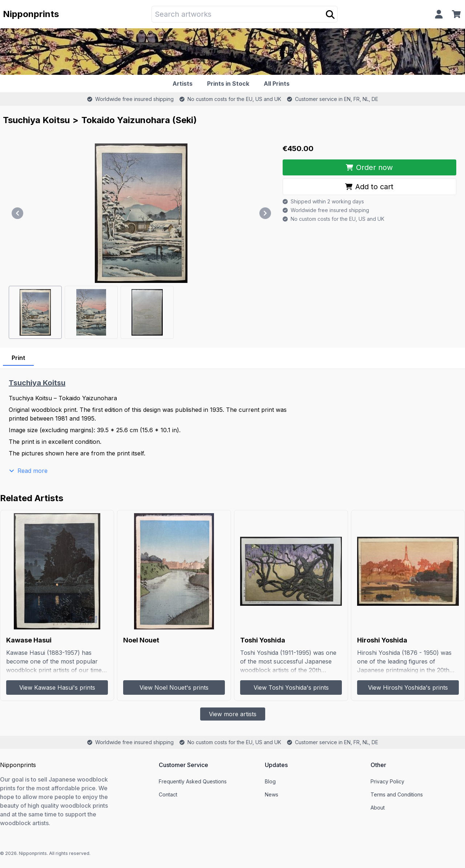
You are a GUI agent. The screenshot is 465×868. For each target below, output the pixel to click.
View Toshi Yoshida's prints (291, 687)
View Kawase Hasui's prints (57, 687)
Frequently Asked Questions (193, 781)
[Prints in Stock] (230, 84)
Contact (168, 794)
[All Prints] (278, 84)
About (378, 808)
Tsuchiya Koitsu (36, 120)
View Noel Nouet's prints (174, 687)
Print (18, 358)
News (272, 794)
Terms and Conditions (397, 794)
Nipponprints (31, 14)
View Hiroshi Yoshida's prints (408, 687)
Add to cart (369, 187)
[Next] (265, 213)
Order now (369, 167)
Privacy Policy (387, 781)
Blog (270, 781)
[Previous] (17, 213)
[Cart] (458, 14)
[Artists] (184, 84)
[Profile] (439, 14)
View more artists (233, 714)
